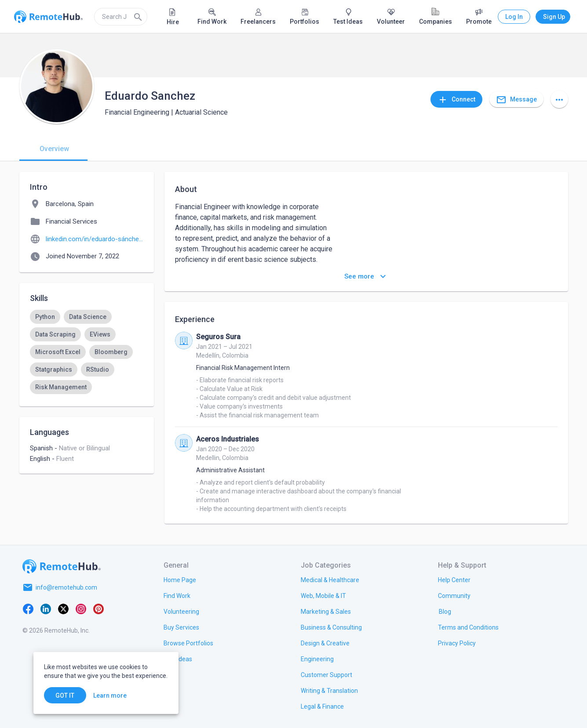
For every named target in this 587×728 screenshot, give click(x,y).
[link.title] (180, 580)
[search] (121, 17)
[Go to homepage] (62, 566)
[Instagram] (81, 608)
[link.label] (454, 580)
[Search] (138, 17)
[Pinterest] (98, 608)
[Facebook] (28, 608)
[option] (45, 317)
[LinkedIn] (46, 608)
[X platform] (63, 608)
